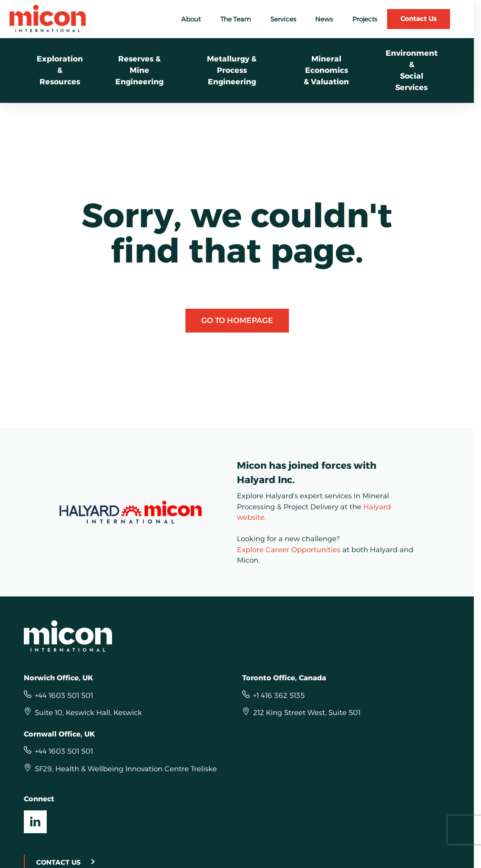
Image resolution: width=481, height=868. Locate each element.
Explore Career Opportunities (289, 550)
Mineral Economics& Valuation (326, 70)
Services (283, 19)
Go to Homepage (237, 320)
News (324, 19)
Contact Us (419, 19)
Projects (365, 19)
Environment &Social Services (412, 70)
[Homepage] (237, 636)
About (191, 19)
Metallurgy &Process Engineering (232, 70)
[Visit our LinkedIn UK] (35, 822)
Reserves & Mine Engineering (139, 70)
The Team (235, 19)
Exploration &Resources (60, 70)
